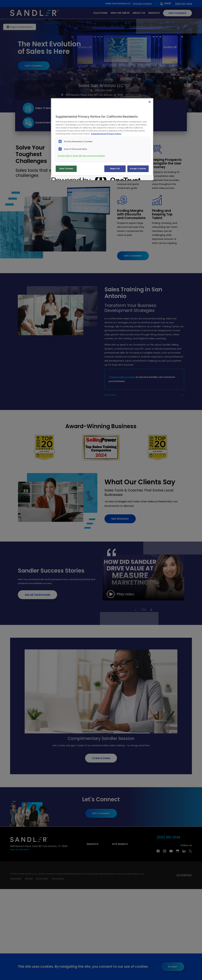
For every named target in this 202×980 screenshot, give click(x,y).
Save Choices (66, 169)
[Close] (150, 102)
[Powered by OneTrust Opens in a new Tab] (63, 178)
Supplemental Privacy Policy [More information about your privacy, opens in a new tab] (106, 134)
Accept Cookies (138, 169)
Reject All (115, 169)
